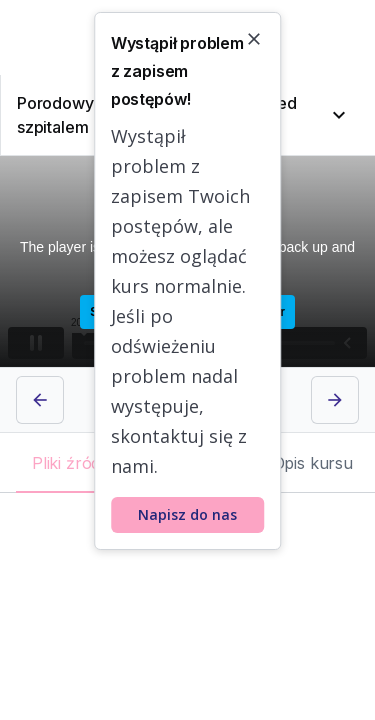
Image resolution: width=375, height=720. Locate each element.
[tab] (84, 463)
